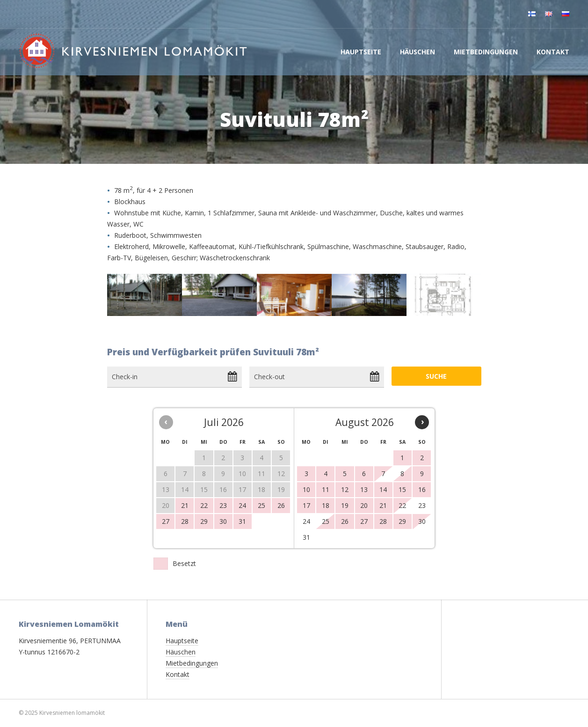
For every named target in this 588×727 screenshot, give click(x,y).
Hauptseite (361, 52)
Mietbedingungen (486, 52)
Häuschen (417, 52)
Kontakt (553, 52)
